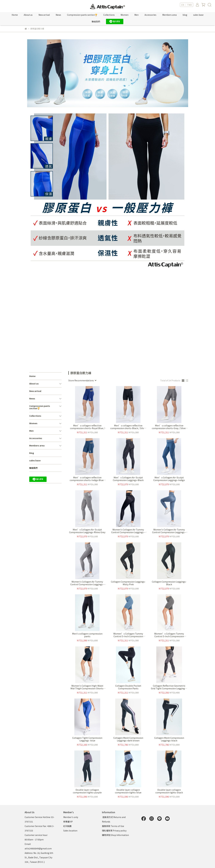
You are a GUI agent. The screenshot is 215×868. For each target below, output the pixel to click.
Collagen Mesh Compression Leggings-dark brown (128, 739)
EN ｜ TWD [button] (187, 5)
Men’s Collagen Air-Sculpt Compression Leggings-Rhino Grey (87, 531)
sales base (198, 15)
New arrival (44, 15)
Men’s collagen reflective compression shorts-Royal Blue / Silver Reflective (87, 427)
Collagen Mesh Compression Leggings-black (169, 739)
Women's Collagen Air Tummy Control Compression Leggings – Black (128, 531)
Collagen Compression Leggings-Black (169, 583)
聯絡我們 (96, 21)
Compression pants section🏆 (82, 15)
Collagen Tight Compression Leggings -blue (87, 739)
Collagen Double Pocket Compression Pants (128, 687)
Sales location (70, 831)
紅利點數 (67, 826)
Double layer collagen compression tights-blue (128, 791)
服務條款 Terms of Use (113, 826)
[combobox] (82, 380)
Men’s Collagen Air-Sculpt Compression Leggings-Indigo (169, 479)
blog (185, 15)
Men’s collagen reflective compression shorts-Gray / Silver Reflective (169, 427)
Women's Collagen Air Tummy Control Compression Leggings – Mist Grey (87, 583)
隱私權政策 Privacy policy (114, 831)
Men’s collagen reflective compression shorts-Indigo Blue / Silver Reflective (87, 479)
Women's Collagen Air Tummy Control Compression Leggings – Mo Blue (169, 531)
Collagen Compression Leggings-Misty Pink (128, 583)
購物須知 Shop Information (116, 835)
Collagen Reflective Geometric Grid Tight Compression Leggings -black (169, 687)
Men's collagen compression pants (87, 635)
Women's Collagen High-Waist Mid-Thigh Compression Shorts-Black (87, 687)
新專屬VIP (68, 822)
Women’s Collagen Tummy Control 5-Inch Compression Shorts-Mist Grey (169, 635)
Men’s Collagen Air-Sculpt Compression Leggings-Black (128, 479)
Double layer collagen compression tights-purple (87, 791)
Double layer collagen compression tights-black (169, 791)
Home (15, 15)
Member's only (71, 817)
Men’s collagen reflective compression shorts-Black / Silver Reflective (128, 427)
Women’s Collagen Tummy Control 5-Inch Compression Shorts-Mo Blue (128, 635)
